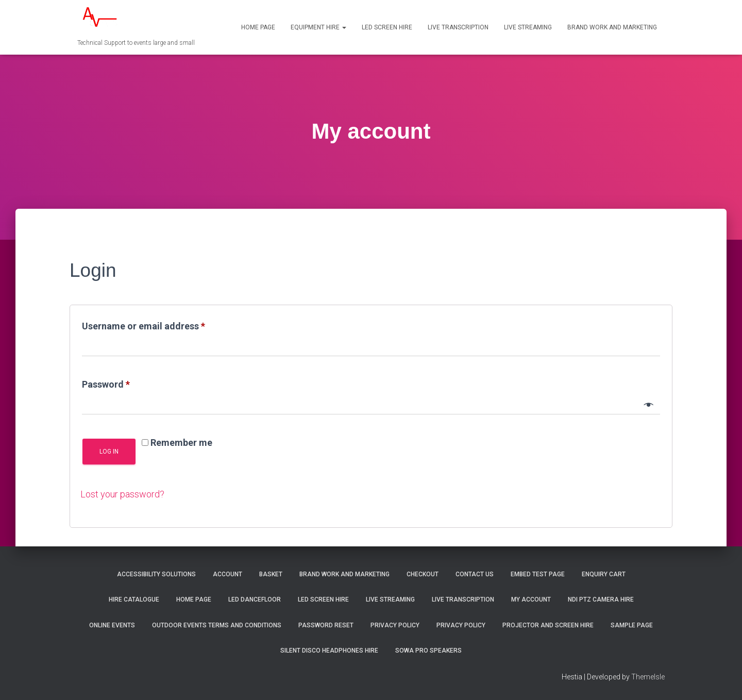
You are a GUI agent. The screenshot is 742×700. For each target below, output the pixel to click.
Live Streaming (528, 27)
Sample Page (632, 625)
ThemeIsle (648, 677)
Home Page (258, 27)
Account (227, 574)
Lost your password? (122, 494)
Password (125, 382)
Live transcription (458, 27)
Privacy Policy (395, 625)
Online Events (112, 625)
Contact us (475, 574)
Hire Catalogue (134, 599)
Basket (271, 574)
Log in (109, 452)
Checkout (423, 574)
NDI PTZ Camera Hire (601, 599)
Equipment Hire (318, 27)
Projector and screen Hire (548, 625)
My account (531, 599)
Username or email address (163, 324)
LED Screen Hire (387, 27)
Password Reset (326, 625)
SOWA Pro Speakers (428, 651)
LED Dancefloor (255, 599)
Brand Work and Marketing (612, 27)
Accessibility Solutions (156, 574)
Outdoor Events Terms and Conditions (217, 625)
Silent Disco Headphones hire (329, 651)
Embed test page (538, 574)
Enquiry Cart (604, 574)
